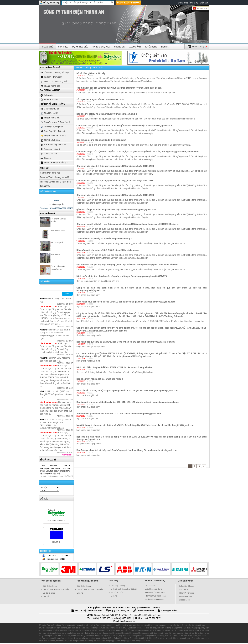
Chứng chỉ (120, 47)
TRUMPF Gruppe (187, 594)
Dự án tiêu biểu (80, 47)
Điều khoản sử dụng (154, 590)
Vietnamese (200, 8)
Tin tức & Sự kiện (101, 47)
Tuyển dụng (151, 47)
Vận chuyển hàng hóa (50, 173)
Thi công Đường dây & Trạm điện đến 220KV (55, 184)
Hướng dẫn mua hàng (154, 600)
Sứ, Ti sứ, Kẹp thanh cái (53, 145)
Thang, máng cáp (50, 86)
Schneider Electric (187, 587)
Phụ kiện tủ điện (50, 113)
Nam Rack (184, 590)
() (200, 47)
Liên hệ (165, 47)
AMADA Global (185, 597)
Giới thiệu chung (50, 587)
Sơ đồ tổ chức (49, 594)
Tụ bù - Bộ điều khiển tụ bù (55, 163)
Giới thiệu (63, 47)
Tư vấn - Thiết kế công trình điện (55, 177)
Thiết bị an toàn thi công (53, 136)
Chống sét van (49, 154)
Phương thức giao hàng (155, 593)
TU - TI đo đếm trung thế (53, 81)
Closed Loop (184, 601)
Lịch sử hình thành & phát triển (56, 590)
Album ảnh (135, 47)
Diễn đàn (204, 3)
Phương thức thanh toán (155, 597)
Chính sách (150, 587)
